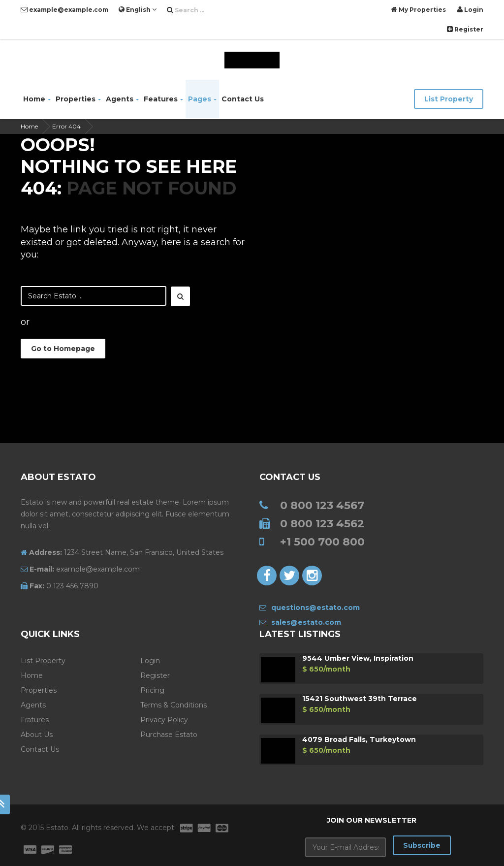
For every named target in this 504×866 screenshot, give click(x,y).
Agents (122, 99)
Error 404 (66, 126)
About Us (37, 735)
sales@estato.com (300, 622)
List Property (449, 99)
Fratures (35, 720)
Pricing (152, 690)
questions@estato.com (310, 608)
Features (163, 99)
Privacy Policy (164, 720)
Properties (78, 99)
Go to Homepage (63, 349)
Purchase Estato (169, 735)
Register (465, 29)
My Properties (418, 10)
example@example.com (64, 10)
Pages (202, 99)
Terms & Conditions (173, 705)
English (138, 9)
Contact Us (243, 99)
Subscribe (422, 846)
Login (470, 10)
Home (37, 99)
